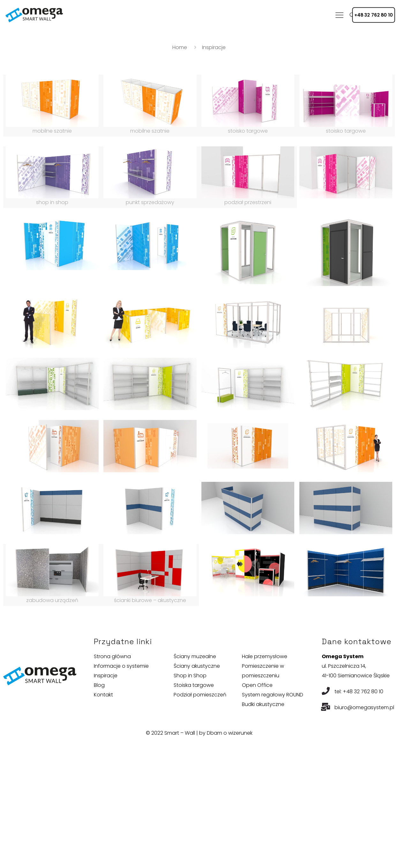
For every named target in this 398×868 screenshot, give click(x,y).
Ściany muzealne (195, 656)
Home (180, 47)
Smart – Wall (180, 733)
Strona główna (112, 656)
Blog (99, 685)
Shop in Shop (190, 676)
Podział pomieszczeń (200, 695)
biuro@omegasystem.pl (364, 707)
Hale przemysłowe (265, 656)
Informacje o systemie (121, 666)
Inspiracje (106, 676)
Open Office (257, 685)
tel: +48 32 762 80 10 (359, 691)
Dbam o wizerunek (230, 733)
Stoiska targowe (194, 685)
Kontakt (103, 695)
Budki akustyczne (263, 704)
